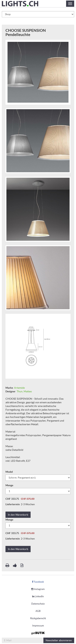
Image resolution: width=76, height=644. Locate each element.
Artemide (19, 388)
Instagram (38, 589)
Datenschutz (38, 604)
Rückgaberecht (38, 618)
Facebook (38, 582)
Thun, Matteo (24, 391)
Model (9, 472)
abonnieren (59, 640)
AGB (38, 611)
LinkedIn (38, 596)
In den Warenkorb (18, 515)
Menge (10, 485)
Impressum (38, 626)
